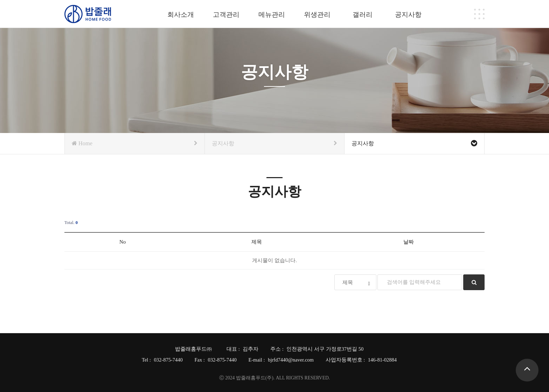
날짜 (409, 242)
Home (135, 143)
